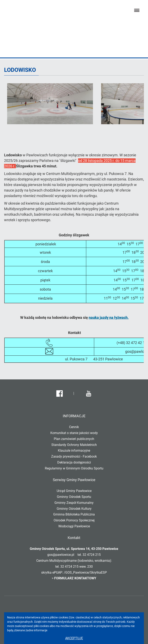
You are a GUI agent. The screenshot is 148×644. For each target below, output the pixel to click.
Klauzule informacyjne (74, 451)
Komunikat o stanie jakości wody (74, 433)
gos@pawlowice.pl (61, 555)
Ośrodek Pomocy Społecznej (74, 520)
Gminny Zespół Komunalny (74, 503)
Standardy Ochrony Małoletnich (74, 445)
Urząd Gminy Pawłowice (74, 491)
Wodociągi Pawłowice (74, 526)
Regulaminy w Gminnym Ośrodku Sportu (74, 468)
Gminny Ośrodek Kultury (74, 509)
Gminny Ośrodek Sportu (74, 497)
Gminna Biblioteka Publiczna (74, 514)
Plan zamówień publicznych (74, 439)
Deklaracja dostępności (74, 462)
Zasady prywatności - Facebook (74, 456)
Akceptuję (74, 638)
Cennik (74, 427)
